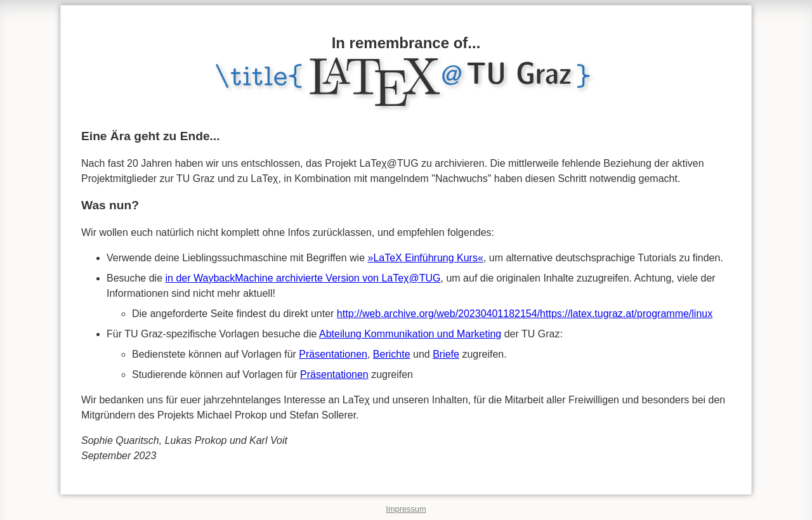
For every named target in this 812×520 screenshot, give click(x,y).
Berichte (392, 354)
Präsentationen (333, 354)
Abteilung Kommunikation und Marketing (410, 334)
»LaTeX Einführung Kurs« (426, 258)
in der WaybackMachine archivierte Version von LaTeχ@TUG (303, 278)
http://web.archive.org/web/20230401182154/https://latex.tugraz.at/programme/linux (525, 314)
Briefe (446, 354)
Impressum (406, 509)
